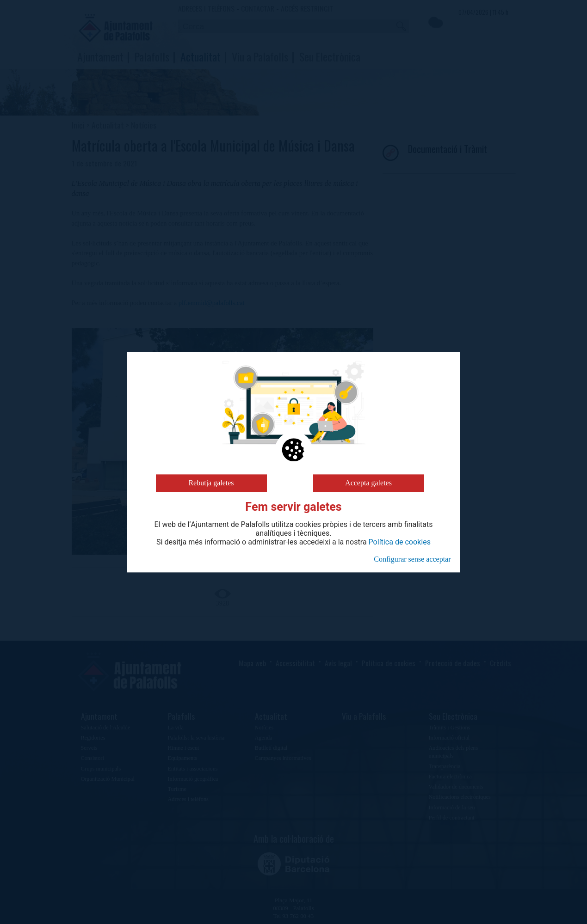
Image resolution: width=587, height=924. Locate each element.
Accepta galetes (368, 483)
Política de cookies (400, 542)
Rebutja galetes (211, 483)
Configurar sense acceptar (412, 559)
